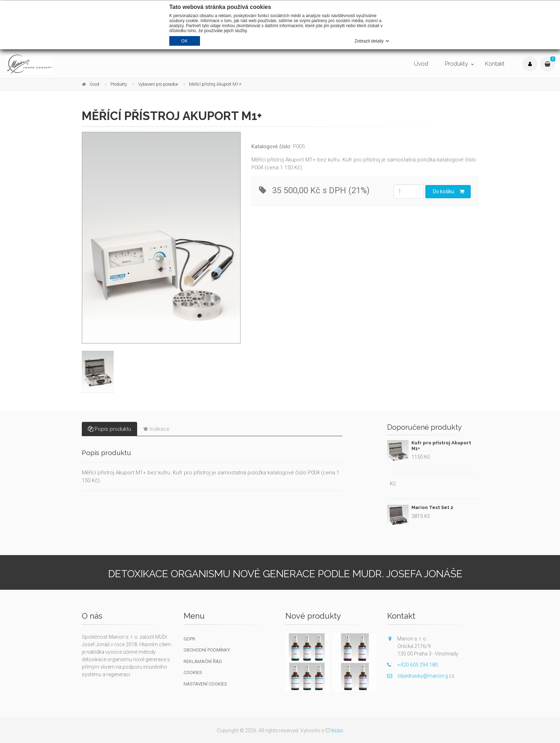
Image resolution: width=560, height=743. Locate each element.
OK (185, 41)
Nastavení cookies (205, 684)
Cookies (193, 672)
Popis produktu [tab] (109, 429)
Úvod (421, 64)
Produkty (457, 64)
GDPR (189, 639)
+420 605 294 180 (412, 665)
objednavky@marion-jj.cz (421, 676)
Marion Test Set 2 (432, 507)
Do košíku (449, 191)
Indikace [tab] (156, 429)
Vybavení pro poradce (158, 84)
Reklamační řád (203, 661)
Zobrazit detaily (369, 41)
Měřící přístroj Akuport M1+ (215, 84)
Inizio (337, 730)
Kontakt (495, 64)
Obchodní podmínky (207, 650)
